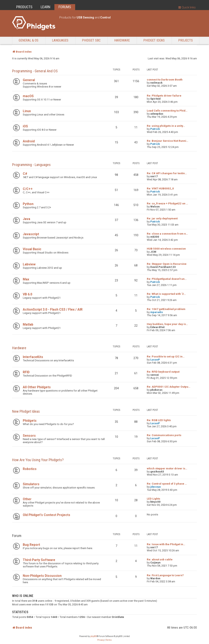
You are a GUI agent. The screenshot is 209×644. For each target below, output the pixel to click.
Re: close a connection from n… (167, 234)
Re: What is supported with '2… (166, 294)
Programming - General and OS (35, 71)
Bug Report (31, 545)
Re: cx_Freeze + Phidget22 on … (167, 203)
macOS (28, 96)
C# (25, 174)
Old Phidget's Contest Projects (47, 515)
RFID (26, 372)
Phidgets (30, 421)
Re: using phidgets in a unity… (166, 126)
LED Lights (153, 499)
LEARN (45, 7)
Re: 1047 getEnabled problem (166, 309)
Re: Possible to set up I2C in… (166, 357)
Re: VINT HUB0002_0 (160, 188)
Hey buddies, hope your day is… (167, 324)
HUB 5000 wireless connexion (166, 249)
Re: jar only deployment (162, 218)
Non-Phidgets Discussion (42, 576)
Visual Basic (32, 249)
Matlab (28, 324)
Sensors (29, 436)
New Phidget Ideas (26, 411)
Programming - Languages (31, 165)
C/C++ (28, 189)
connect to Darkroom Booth (165, 80)
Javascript (31, 234)
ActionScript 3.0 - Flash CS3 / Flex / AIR (53, 309)
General (29, 80)
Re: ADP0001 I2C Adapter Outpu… (169, 387)
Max (26, 279)
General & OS (29, 40)
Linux (27, 111)
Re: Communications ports (164, 435)
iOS (25, 126)
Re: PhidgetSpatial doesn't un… (167, 279)
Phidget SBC (91, 40)
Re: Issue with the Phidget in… (166, 544)
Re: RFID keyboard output (163, 372)
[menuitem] (101, 640)
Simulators (31, 484)
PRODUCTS (24, 7)
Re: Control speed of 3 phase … (167, 484)
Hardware (122, 40)
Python (28, 204)
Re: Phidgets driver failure (164, 96)
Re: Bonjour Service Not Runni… (168, 141)
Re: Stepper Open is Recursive (167, 264)
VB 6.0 (28, 294)
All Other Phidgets (37, 387)
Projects (185, 40)
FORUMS (65, 7)
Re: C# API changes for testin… (167, 173)
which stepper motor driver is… (167, 468)
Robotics (30, 469)
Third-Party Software (39, 560)
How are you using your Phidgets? (38, 460)
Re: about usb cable (160, 559)
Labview (29, 264)
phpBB (94, 636)
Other (27, 499)
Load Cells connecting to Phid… (167, 111)
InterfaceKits (33, 357)
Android (29, 141)
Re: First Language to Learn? (165, 575)
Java (26, 219)
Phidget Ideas (154, 40)
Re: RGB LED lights (159, 420)
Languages (60, 40)
